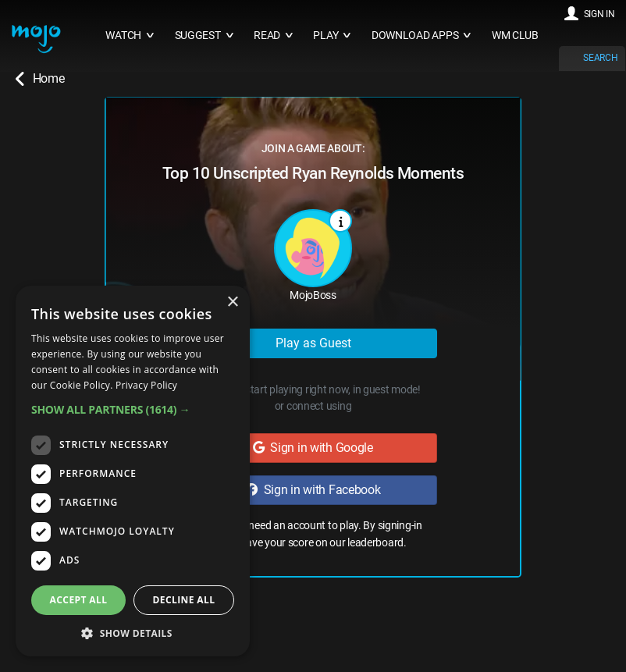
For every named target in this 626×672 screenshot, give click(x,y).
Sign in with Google (313, 448)
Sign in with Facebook (313, 490)
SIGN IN (599, 14)
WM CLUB (515, 36)
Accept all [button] (79, 600)
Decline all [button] (184, 600)
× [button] (232, 302)
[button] (133, 409)
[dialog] (133, 471)
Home (40, 79)
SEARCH (600, 58)
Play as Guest (313, 343)
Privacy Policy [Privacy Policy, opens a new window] (146, 385)
